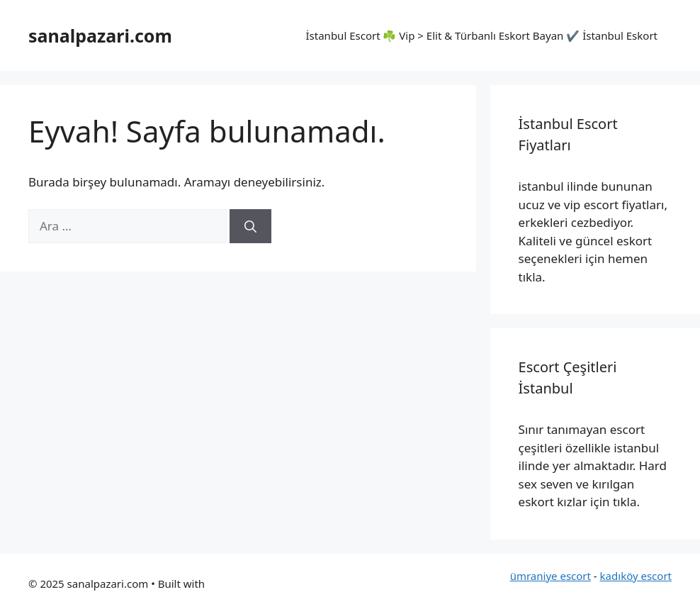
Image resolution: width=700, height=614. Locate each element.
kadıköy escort (636, 576)
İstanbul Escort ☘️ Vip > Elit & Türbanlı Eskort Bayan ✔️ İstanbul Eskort (482, 35)
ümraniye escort (551, 576)
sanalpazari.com (100, 35)
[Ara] (250, 226)
